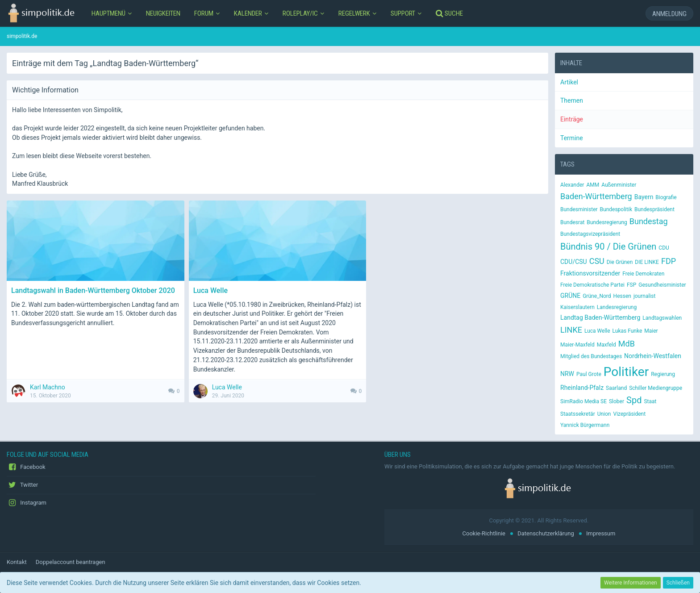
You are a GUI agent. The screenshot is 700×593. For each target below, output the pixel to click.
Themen (572, 100)
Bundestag (649, 221)
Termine (572, 138)
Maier (651, 331)
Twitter (22, 485)
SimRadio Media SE (583, 401)
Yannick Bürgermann (585, 425)
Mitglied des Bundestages (591, 356)
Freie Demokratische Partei (592, 285)
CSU (597, 261)
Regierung (663, 374)
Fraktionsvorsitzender (590, 273)
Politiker (626, 372)
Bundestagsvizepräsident (590, 234)
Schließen (678, 583)
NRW (567, 374)
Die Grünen (620, 262)
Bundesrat (572, 222)
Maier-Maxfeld (577, 345)
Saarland (616, 388)
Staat (650, 401)
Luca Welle (597, 331)
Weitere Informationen (631, 583)
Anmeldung (669, 14)
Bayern (644, 197)
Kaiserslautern (577, 307)
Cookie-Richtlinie (484, 533)
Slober (617, 401)
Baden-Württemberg (596, 196)
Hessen (622, 296)
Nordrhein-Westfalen (653, 356)
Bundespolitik (616, 209)
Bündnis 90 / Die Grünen (608, 246)
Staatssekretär (578, 414)
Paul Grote (589, 374)
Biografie (666, 197)
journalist (645, 296)
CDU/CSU (574, 262)
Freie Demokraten (643, 274)
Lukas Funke (627, 331)
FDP (669, 261)
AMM (593, 185)
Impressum (601, 533)
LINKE (571, 330)
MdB (627, 344)
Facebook (26, 467)
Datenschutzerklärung (546, 533)
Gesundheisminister (662, 285)
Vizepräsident (630, 414)
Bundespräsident (654, 209)
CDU (664, 248)
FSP (631, 285)
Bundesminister (579, 209)
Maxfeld (606, 345)
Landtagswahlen (662, 318)
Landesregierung (617, 307)
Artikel (569, 82)
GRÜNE (570, 296)
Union (604, 414)
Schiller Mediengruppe (656, 388)
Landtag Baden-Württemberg (600, 317)
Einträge (572, 119)
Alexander (572, 185)
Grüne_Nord (597, 296)
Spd (634, 400)
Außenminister (619, 185)
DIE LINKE (647, 262)
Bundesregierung (607, 222)
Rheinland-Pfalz (582, 388)
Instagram (27, 503)
